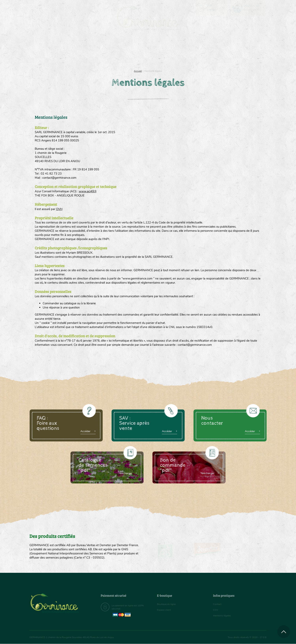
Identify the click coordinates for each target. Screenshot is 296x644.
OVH (59, 209)
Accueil (138, 71)
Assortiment (178, 51)
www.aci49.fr (88, 191)
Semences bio (62, 51)
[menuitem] (248, 8)
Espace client (165, 610)
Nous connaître (98, 51)
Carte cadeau (136, 51)
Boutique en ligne (232, 51)
